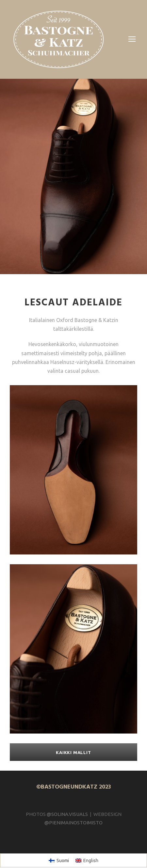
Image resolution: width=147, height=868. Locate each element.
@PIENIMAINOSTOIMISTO (73, 813)
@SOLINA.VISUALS (66, 805)
